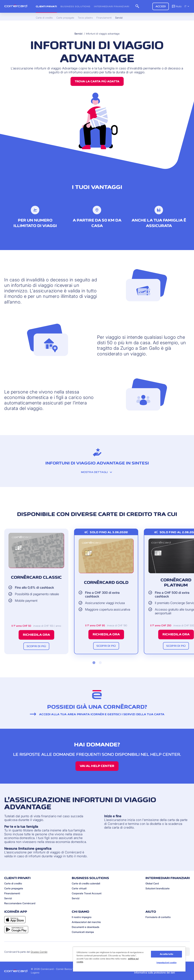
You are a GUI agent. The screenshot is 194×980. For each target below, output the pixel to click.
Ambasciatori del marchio (86, 922)
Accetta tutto (166, 954)
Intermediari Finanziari (112, 6)
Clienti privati (46, 6)
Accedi (161, 6)
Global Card (152, 883)
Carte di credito (13, 883)
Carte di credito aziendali (86, 883)
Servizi (78, 34)
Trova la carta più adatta (97, 81)
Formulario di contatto (158, 917)
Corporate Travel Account (87, 893)
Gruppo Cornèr (39, 952)
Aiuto (177, 6)
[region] (129, 959)
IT (187, 6)
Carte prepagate (14, 888)
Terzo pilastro (85, 18)
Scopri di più (36, 646)
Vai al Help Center (97, 766)
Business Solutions (75, 6)
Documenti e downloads (85, 927)
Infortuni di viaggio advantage (103, 34)
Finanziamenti (12, 893)
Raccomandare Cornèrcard (20, 903)
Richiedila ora (36, 635)
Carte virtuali (79, 888)
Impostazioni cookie (166, 963)
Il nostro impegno (82, 917)
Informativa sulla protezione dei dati (154, 972)
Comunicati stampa (83, 932)
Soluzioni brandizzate (158, 888)
